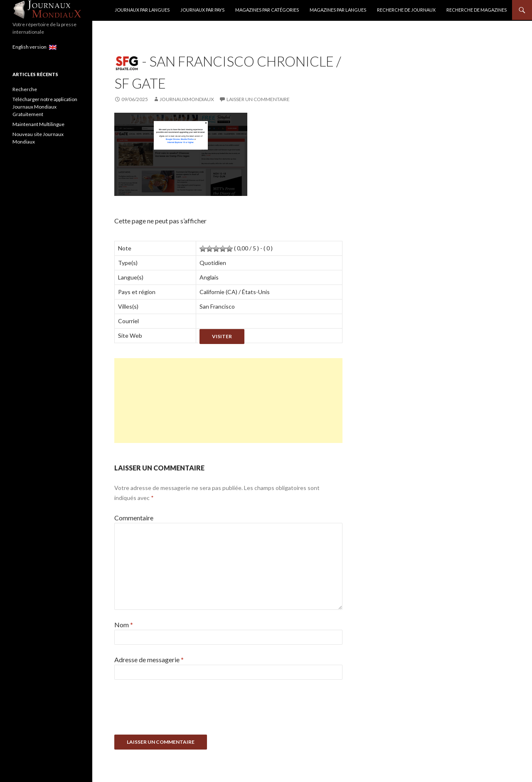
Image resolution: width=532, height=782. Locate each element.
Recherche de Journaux (406, 10)
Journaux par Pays (202, 10)
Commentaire (134, 518)
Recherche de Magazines (477, 10)
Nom (124, 625)
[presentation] (177, 710)
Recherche (25, 89)
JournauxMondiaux (187, 99)
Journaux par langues (142, 10)
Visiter (222, 336)
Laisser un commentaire (258, 99)
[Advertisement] (228, 401)
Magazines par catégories (267, 10)
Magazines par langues (338, 10)
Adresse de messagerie (149, 660)
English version (34, 47)
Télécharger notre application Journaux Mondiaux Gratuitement (45, 107)
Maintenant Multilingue (38, 124)
